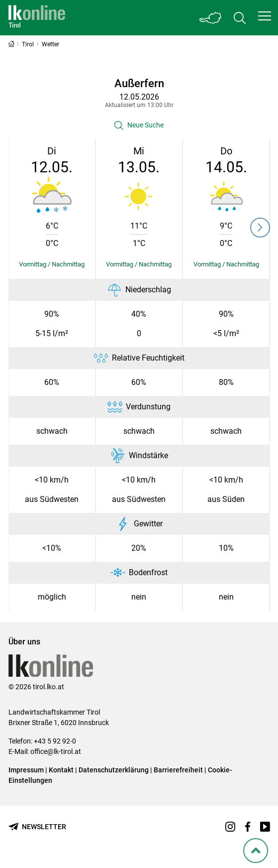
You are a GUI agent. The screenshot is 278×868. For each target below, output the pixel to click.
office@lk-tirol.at (56, 751)
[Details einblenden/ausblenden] (52, 264)
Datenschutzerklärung (114, 770)
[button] (265, 16)
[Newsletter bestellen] (37, 827)
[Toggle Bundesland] (211, 18)
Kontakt (61, 770)
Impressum (26, 770)
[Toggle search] (240, 18)
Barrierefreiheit (178, 770)
